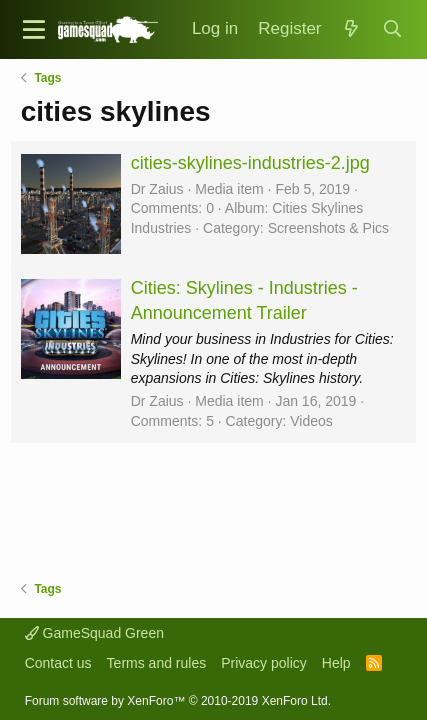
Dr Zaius (157, 189)
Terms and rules (157, 663)
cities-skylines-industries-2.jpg (250, 163)
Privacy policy (264, 663)
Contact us (58, 663)
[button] (34, 29)
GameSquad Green (94, 633)
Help (336, 663)
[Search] (392, 29)
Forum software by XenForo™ (178, 701)
